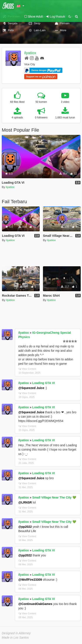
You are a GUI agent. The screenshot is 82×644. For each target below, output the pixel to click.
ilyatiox (30, 53)
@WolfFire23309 (30, 580)
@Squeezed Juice (31, 388)
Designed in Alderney (16, 633)
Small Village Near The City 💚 (54, 497)
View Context (27, 369)
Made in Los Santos (15, 637)
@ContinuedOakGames (35, 604)
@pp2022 (25, 527)
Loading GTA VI (44, 383)
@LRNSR (25, 502)
